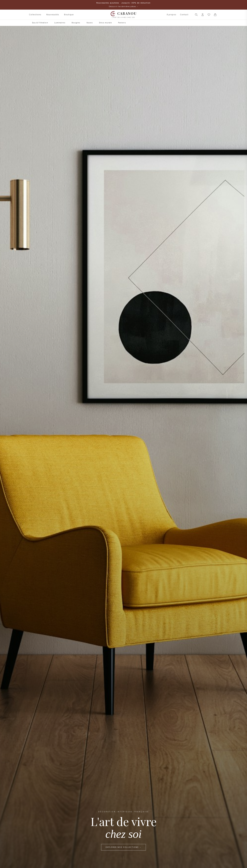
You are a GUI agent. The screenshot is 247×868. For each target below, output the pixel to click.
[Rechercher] (196, 15)
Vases (90, 23)
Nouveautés (53, 15)
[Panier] (215, 15)
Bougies (76, 23)
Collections (35, 15)
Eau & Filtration (40, 23)
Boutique (69, 15)
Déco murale (105, 23)
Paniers (122, 23)
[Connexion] (203, 15)
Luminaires (60, 23)
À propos (172, 15)
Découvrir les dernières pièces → (124, 6)
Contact (184, 15)
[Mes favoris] (209, 15)
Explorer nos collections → (123, 848)
